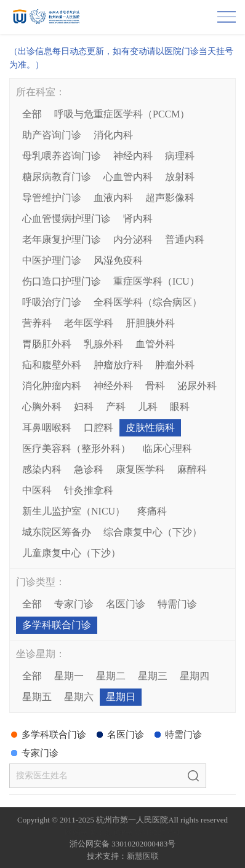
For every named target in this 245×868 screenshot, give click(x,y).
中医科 (37, 490)
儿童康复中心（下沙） (71, 553)
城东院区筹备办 (57, 532)
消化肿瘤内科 (52, 386)
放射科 (180, 177)
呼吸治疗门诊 (52, 302)
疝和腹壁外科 (52, 365)
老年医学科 (89, 323)
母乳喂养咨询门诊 (62, 156)
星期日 (121, 697)
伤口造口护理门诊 (62, 281)
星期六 (79, 697)
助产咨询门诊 (52, 135)
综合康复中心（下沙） (153, 532)
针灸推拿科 (89, 490)
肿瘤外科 (175, 365)
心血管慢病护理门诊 (66, 219)
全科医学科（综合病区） (148, 302)
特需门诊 (177, 604)
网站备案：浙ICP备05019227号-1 (122, 832)
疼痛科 (152, 511)
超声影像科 (170, 198)
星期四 (195, 676)
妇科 (84, 407)
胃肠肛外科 (47, 344)
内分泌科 (133, 239)
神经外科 (113, 386)
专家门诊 (74, 604)
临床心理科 (167, 448)
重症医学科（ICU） (156, 281)
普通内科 (185, 239)
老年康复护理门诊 (62, 239)
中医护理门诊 (52, 260)
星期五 (37, 697)
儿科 (148, 407)
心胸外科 (42, 407)
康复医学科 (140, 469)
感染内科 (42, 469)
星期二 (111, 676)
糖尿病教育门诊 (57, 177)
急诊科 (89, 469)
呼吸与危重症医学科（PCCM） (122, 114)
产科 (116, 407)
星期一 (69, 676)
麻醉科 (192, 469)
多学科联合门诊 (57, 625)
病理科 (180, 156)
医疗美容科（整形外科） (76, 448)
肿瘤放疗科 (118, 365)
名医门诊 (126, 604)
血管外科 (155, 344)
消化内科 (113, 135)
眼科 (180, 407)
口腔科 (98, 428)
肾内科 (138, 219)
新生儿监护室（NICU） (74, 511)
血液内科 (113, 198)
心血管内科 (128, 177)
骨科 (155, 386)
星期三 (153, 676)
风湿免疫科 (118, 260)
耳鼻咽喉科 (47, 428)
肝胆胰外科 (150, 323)
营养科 (37, 323)
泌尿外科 (197, 386)
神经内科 (133, 156)
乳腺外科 (103, 344)
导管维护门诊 (52, 198)
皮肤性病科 (150, 428)
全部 (32, 114)
